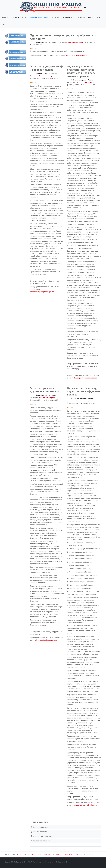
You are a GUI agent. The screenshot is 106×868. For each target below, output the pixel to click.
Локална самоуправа (75, 42)
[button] (85, 7)
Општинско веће (40, 832)
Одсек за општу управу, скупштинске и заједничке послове (84, 391)
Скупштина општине (42, 841)
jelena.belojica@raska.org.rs (46, 640)
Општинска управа (41, 827)
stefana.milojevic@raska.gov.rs (42, 292)
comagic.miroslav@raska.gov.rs (86, 805)
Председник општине (42, 836)
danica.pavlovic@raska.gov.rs (85, 378)
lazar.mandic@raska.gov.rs (77, 55)
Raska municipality (62, 862)
